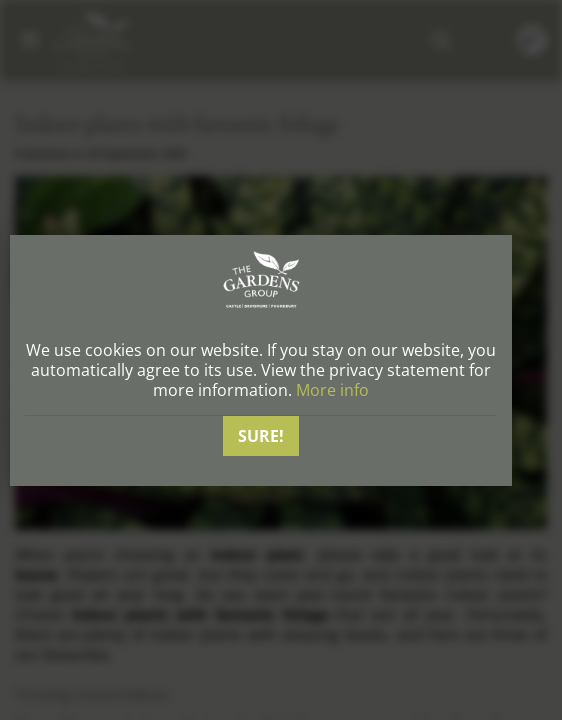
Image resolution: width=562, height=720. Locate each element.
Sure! (261, 436)
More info (332, 390)
